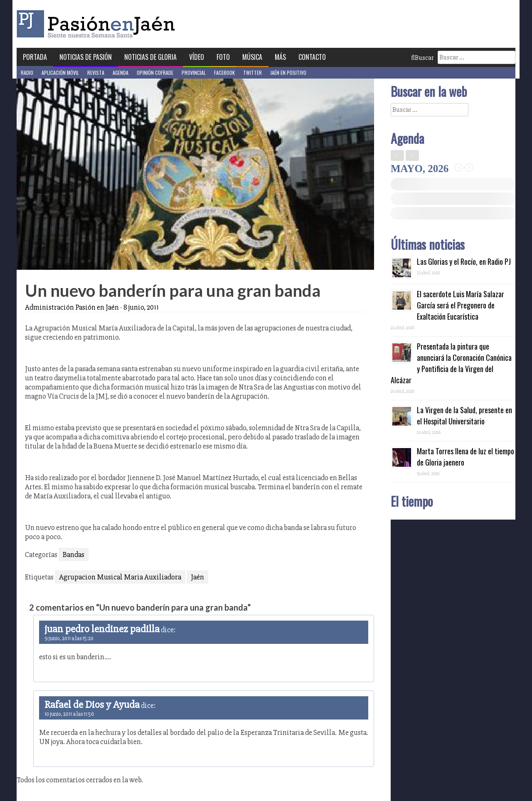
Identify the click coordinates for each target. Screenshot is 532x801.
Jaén (197, 577)
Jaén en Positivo (288, 73)
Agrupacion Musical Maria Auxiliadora (120, 577)
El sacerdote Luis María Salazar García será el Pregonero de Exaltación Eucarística (461, 305)
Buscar (422, 58)
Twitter (252, 73)
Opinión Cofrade (155, 73)
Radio (27, 73)
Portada (35, 57)
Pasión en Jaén (98, 24)
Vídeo (197, 57)
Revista (96, 73)
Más (280, 57)
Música (252, 57)
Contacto (312, 57)
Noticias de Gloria (150, 57)
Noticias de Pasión (86, 57)
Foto (223, 57)
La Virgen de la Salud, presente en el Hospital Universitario (464, 415)
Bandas (74, 555)
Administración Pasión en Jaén (72, 307)
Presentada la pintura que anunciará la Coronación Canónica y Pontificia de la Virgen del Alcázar (451, 363)
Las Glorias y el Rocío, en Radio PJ (464, 261)
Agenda (121, 73)
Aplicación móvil (60, 73)
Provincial (194, 73)
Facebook (224, 73)
